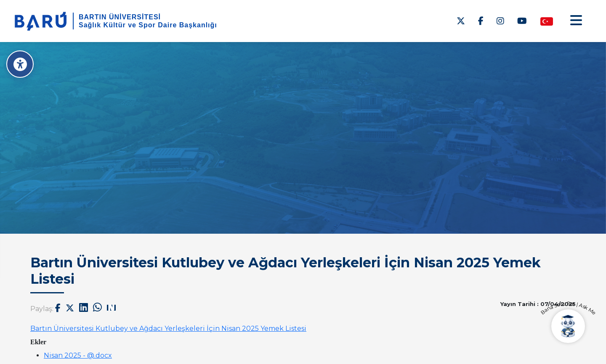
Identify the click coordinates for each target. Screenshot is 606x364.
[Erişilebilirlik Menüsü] (20, 64)
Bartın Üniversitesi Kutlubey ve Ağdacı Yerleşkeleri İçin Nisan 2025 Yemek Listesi (168, 328)
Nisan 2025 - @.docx (78, 355)
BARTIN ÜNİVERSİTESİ (120, 17)
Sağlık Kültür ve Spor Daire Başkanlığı (148, 25)
